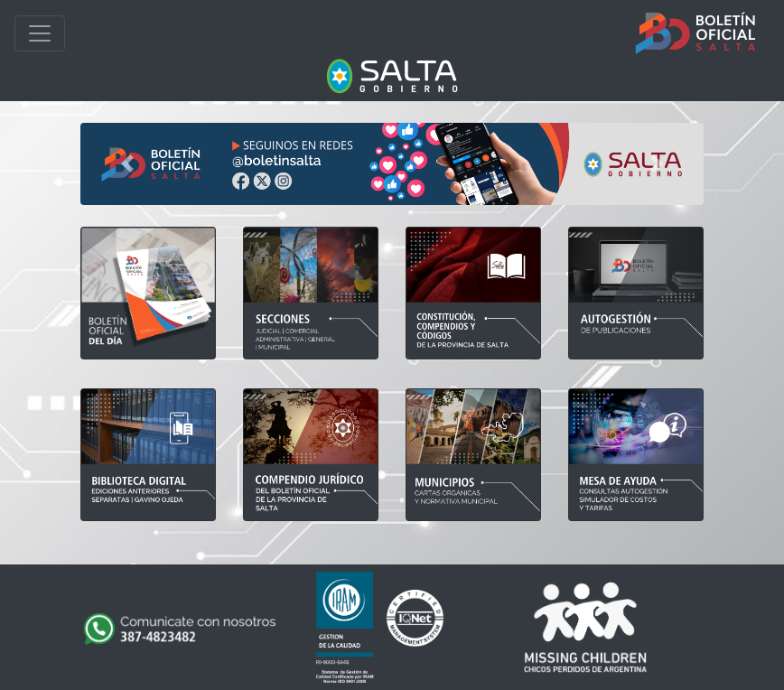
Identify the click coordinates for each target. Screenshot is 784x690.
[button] (127, 164)
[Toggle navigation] (40, 33)
